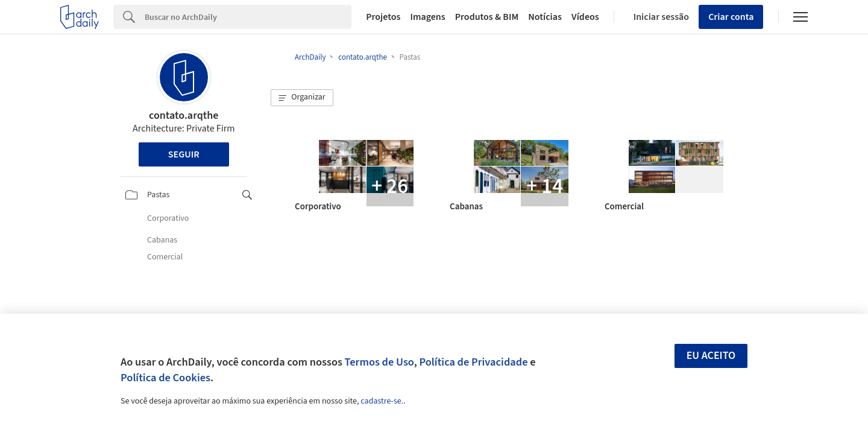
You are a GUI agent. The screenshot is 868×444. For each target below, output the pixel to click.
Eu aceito (711, 356)
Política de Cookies (165, 378)
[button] (302, 98)
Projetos (383, 17)
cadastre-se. (382, 401)
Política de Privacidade (473, 362)
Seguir (184, 154)
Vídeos (585, 17)
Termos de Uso (379, 362)
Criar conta (731, 17)
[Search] (248, 17)
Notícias (545, 17)
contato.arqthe (184, 116)
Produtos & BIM (487, 17)
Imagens (427, 17)
